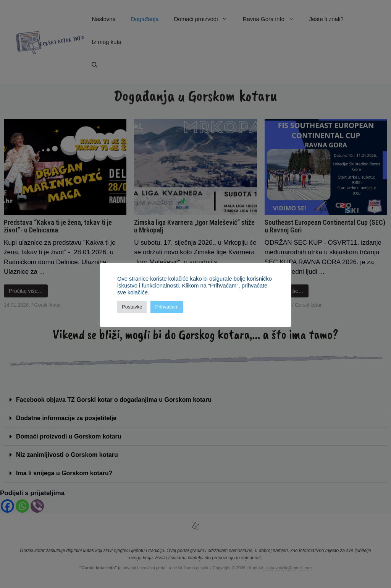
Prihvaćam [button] (167, 307)
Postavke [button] (132, 307)
